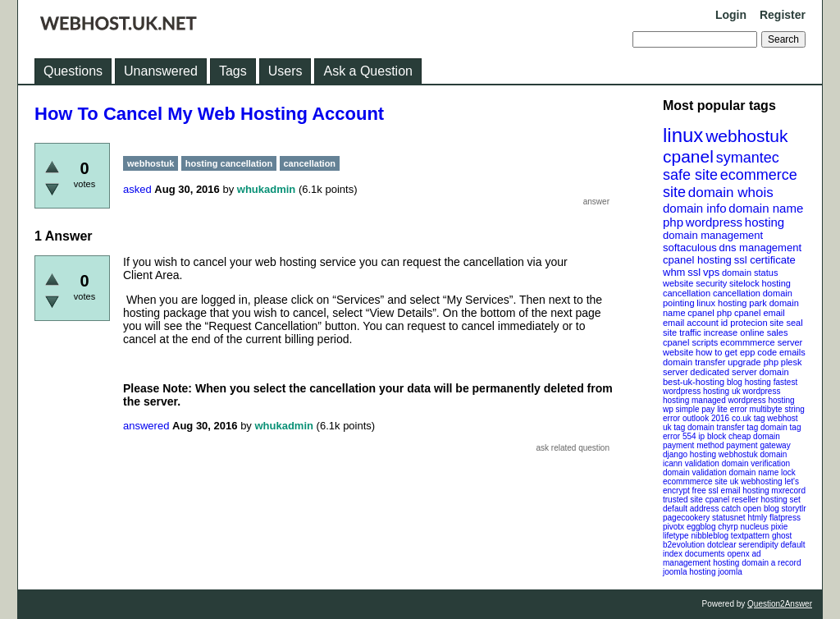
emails (792, 352)
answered (146, 426)
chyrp (728, 527)
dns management (760, 248)
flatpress (785, 518)
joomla (730, 572)
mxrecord (788, 491)
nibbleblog (710, 536)
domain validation (695, 472)
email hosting (745, 491)
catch (731, 509)
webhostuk (746, 136)
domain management (713, 235)
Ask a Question (368, 71)
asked (137, 189)
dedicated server (723, 372)
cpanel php (710, 313)
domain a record (771, 563)
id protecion (744, 323)
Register (783, 15)
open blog (761, 509)
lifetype (676, 536)
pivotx (673, 527)
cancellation (737, 293)
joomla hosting (689, 572)
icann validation (691, 463)
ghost (782, 536)
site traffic (682, 332)
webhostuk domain (753, 454)
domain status (750, 273)
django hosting (689, 454)
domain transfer (694, 362)
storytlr (794, 509)
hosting (765, 222)
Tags (233, 71)
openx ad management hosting (712, 558)
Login (731, 15)
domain (774, 372)
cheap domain (754, 436)
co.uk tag (749, 418)
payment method (694, 445)
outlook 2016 (706, 418)
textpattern (750, 536)
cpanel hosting (697, 260)
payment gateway (758, 445)
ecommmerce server (761, 342)
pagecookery (686, 518)
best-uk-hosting (694, 382)
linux (683, 135)
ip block (712, 436)
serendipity (758, 545)
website (678, 352)
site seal (786, 323)
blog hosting (749, 382)
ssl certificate (765, 260)
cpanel (688, 156)
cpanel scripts (690, 342)
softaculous (690, 248)
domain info (695, 208)
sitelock (744, 283)
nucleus (755, 527)
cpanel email (760, 313)
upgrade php (753, 362)
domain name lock (762, 472)
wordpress (714, 222)
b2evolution (684, 545)
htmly (757, 518)
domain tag (781, 427)
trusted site (683, 500)
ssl (694, 272)
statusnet (729, 518)
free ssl (705, 491)
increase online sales (746, 332)
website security (695, 283)
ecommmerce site (695, 481)
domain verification (756, 463)
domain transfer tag (723, 427)
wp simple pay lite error (705, 409)
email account (691, 323)
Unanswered (161, 71)
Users (285, 71)
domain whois (731, 193)
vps (711, 272)
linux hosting (721, 303)
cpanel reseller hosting (746, 500)
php (673, 222)
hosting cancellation (229, 163)
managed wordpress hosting (743, 400)
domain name (766, 208)
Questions (73, 71)
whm (674, 272)
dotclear (722, 545)
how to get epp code (736, 352)
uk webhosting (756, 481)
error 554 (680, 436)
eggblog (701, 527)
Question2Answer (780, 604)
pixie (780, 527)
